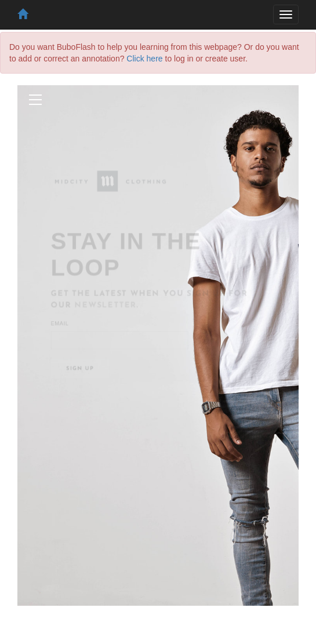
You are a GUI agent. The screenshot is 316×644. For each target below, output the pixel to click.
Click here (144, 59)
